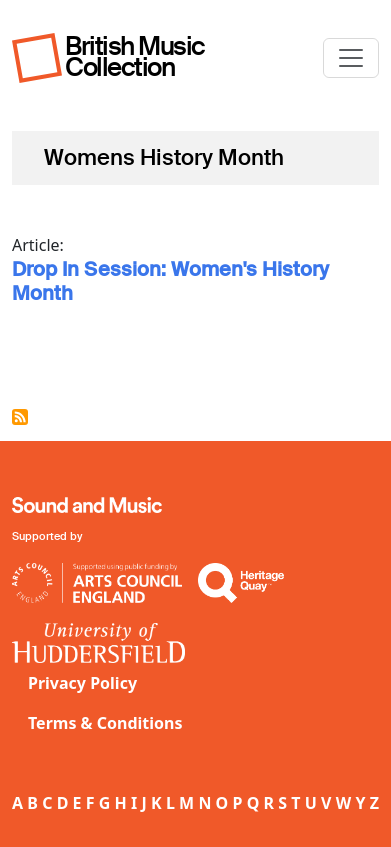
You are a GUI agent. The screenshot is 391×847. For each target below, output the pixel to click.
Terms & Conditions (105, 723)
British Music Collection (135, 56)
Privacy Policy (82, 683)
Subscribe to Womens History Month (20, 417)
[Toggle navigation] (351, 58)
